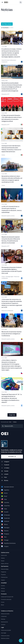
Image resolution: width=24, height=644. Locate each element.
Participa (3, 619)
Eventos (3, 586)
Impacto (3, 580)
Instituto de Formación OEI (7, 597)
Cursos (3, 602)
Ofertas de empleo (5, 614)
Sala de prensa (4, 622)
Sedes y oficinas (5, 564)
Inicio (10, 422)
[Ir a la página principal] (6, 2)
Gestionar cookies (5, 638)
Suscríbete (12, 457)
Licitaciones (4, 616)
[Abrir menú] (2, 2)
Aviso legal (4, 633)
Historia (3, 558)
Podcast (3, 591)
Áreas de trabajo (5, 569)
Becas (2, 605)
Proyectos (3, 575)
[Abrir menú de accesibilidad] (21, 641)
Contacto (3, 625)
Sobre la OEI (4, 555)
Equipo (3, 561)
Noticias (3, 588)
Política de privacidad (6, 630)
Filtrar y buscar (7, 24)
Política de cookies (5, 636)
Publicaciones (4, 577)
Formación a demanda (6, 599)
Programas (4, 572)
